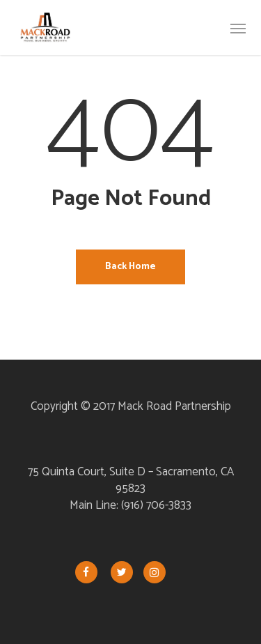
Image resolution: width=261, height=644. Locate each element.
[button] (238, 28)
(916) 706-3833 (156, 505)
